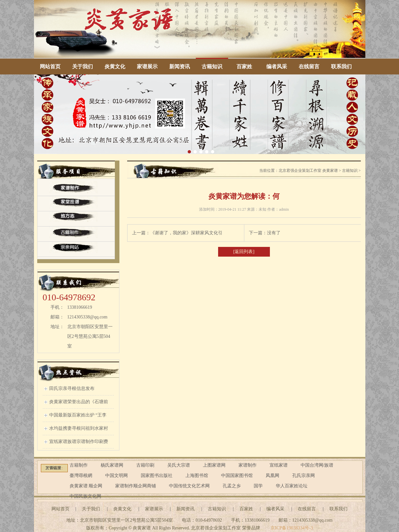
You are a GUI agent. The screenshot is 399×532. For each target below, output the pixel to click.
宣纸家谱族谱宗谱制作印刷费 (79, 442)
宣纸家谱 (279, 465)
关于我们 (83, 66)
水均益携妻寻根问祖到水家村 (79, 428)
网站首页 (50, 66)
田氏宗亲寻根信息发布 (72, 388)
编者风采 (277, 66)
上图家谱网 (214, 465)
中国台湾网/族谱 (317, 465)
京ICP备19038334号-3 (292, 528)
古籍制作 (79, 465)
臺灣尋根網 (81, 476)
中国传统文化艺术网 (189, 486)
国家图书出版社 (157, 476)
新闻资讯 (180, 66)
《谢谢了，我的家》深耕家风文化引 (186, 233)
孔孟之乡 (232, 486)
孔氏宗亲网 (304, 476)
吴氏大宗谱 (179, 465)
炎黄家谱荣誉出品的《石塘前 (79, 402)
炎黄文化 (115, 66)
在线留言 (309, 66)
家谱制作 (248, 465)
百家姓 (244, 66)
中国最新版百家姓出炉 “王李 (78, 415)
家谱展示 (147, 66)
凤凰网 (272, 476)
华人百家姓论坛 (292, 486)
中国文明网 (116, 476)
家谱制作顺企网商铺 (136, 486)
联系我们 (341, 66)
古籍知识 (212, 66)
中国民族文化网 (85, 496)
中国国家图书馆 (237, 476)
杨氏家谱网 (112, 465)
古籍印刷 (145, 465)
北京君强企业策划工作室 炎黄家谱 (308, 171)
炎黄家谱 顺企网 (86, 486)
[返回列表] (244, 252)
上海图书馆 (197, 476)
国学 (258, 486)
